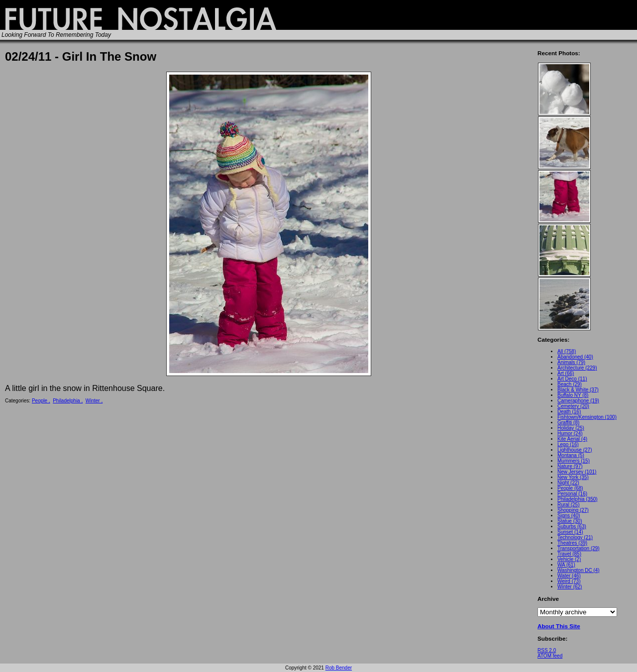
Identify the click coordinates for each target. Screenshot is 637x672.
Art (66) (566, 373)
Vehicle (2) (569, 559)
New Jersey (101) (577, 472)
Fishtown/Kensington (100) (587, 417)
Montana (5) (571, 455)
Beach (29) (570, 384)
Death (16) (569, 412)
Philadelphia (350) (578, 499)
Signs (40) (569, 516)
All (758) (567, 351)
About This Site (559, 626)
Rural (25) (568, 505)
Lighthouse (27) (575, 450)
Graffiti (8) (568, 423)
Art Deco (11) (572, 379)
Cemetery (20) (573, 406)
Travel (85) (569, 554)
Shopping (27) (573, 510)
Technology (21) (575, 537)
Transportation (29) (579, 548)
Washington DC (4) (579, 570)
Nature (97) (570, 466)
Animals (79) (571, 362)
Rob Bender (339, 668)
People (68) (570, 488)
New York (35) (573, 477)
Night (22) (568, 483)
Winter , (94, 401)
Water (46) (569, 576)
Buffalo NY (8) (573, 395)
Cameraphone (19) (578, 401)
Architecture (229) (577, 368)
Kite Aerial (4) (572, 439)
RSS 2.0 (547, 650)
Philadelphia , (68, 401)
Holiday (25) (571, 428)
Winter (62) (570, 587)
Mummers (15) (574, 461)
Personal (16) (572, 494)
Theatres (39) (572, 543)
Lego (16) (568, 444)
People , (41, 401)
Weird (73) (569, 581)
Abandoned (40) (575, 357)
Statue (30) (570, 521)
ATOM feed (550, 656)
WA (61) (566, 565)
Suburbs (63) (572, 527)
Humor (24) (570, 433)
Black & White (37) (578, 390)
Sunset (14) (570, 532)
